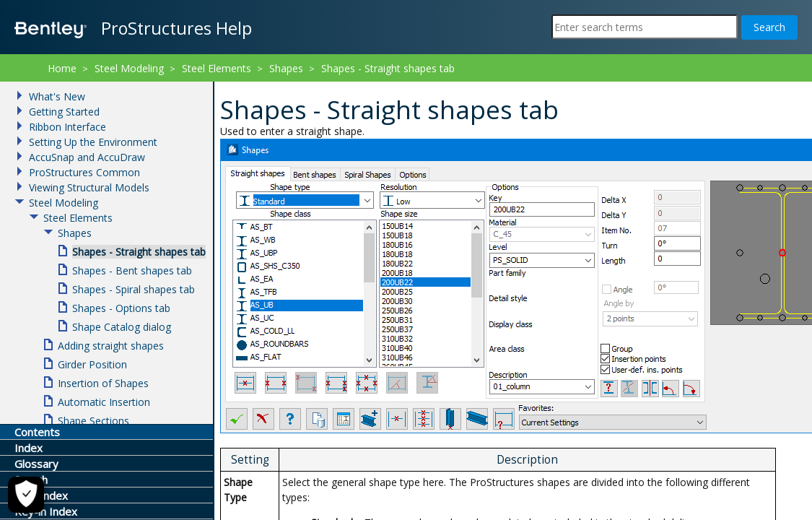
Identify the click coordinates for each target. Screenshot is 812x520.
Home (62, 68)
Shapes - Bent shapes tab (132, 270)
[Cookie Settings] (26, 495)
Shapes (286, 68)
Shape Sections (93, 421)
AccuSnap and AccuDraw (87, 157)
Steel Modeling (129, 68)
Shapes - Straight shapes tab (388, 68)
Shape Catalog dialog (122, 327)
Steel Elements (217, 68)
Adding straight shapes (111, 346)
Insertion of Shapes (103, 383)
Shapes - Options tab (121, 308)
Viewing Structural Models (89, 187)
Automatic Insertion (104, 402)
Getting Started (64, 112)
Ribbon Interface (67, 127)
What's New (57, 96)
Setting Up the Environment (93, 142)
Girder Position (92, 364)
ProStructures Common (84, 172)
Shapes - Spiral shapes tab (134, 289)
